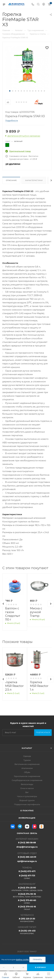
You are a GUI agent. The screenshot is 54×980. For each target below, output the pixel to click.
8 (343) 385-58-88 (27, 843)
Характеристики (34, 180)
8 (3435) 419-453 (27, 932)
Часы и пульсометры (27, 796)
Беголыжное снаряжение (27, 764)
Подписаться (43, 732)
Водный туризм (27, 800)
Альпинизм (27, 768)
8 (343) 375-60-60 (27, 902)
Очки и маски (27, 788)
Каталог (27, 748)
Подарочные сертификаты (27, 804)
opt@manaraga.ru (27, 861)
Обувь (27, 772)
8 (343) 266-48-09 (27, 857)
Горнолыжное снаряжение (27, 776)
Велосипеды (27, 784)
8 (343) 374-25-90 (27, 889)
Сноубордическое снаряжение (27, 780)
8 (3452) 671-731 (27, 877)
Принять (37, 960)
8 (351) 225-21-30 (27, 920)
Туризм (27, 760)
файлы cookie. (23, 960)
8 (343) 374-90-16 (27, 895)
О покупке (27, 811)
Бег (27, 792)
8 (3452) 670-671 (27, 871)
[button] (10, 91)
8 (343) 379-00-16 (27, 908)
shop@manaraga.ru (27, 847)
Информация (27, 818)
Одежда (27, 756)
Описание (11, 180)
